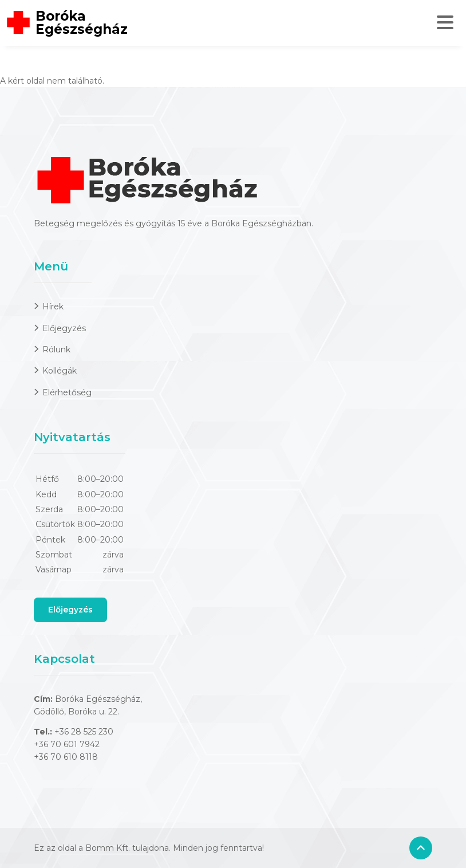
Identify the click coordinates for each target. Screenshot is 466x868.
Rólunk (56, 349)
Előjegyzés (64, 328)
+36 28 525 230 (84, 732)
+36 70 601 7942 (67, 744)
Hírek (53, 307)
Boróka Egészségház (82, 23)
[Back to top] (421, 848)
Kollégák (60, 371)
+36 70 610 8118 (66, 757)
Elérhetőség (67, 392)
